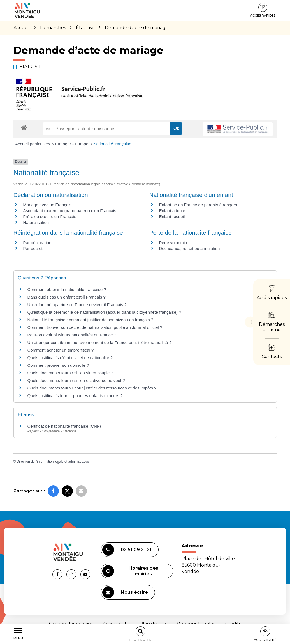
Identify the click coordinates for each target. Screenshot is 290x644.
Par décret (33, 248)
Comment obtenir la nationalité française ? (67, 289)
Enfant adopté (172, 211)
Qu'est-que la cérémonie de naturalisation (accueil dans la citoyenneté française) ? (104, 312)
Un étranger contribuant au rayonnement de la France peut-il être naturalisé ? (99, 342)
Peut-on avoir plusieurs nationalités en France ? (72, 335)
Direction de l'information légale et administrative (53, 462)
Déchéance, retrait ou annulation (190, 248)
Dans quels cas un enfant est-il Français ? (67, 297)
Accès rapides (263, 10)
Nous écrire (125, 592)
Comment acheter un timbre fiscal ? (61, 350)
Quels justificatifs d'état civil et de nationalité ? (70, 358)
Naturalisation (36, 222)
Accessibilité (116, 624)
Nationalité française (112, 144)
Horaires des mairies (130, 571)
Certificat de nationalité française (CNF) (64, 426)
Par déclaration (37, 243)
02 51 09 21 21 (127, 550)
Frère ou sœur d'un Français (50, 216)
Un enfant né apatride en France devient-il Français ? (77, 305)
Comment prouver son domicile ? (58, 365)
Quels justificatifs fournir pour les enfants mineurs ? (75, 396)
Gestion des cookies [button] (71, 624)
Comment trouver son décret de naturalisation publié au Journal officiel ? (95, 327)
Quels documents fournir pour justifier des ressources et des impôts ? (92, 388)
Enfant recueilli (173, 216)
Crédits (233, 624)
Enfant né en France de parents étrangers (198, 205)
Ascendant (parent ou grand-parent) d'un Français (70, 211)
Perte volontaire (174, 243)
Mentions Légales (196, 624)
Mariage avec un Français (47, 205)
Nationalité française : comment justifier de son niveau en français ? (90, 320)
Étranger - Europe (72, 144)
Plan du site (153, 624)
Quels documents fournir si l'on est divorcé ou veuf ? (76, 380)
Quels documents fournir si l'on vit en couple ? (70, 373)
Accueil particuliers (33, 144)
